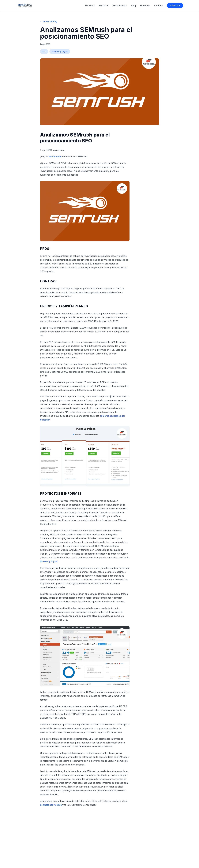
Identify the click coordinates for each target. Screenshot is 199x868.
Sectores (104, 6)
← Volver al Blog (49, 21)
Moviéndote (55, 157)
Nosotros (145, 6)
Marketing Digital (49, 561)
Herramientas (120, 6)
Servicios (90, 6)
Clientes (158, 6)
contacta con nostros (51, 805)
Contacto (175, 6)
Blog (133, 6)
